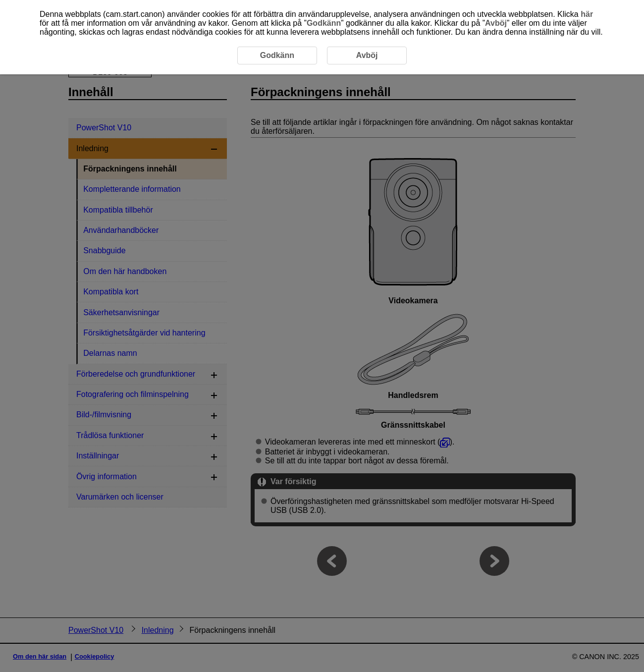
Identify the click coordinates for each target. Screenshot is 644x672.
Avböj (496, 23)
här (587, 14)
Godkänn (324, 23)
